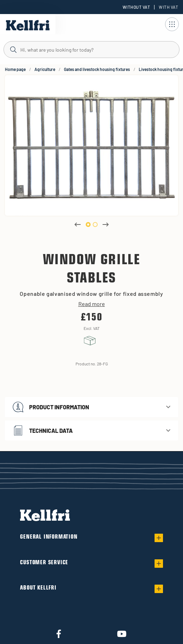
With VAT (168, 7)
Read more (92, 304)
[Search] (91, 49)
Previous (78, 225)
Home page (15, 69)
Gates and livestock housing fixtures (97, 69)
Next (106, 225)
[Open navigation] (172, 24)
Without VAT (136, 7)
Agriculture (45, 69)
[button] (91, 407)
